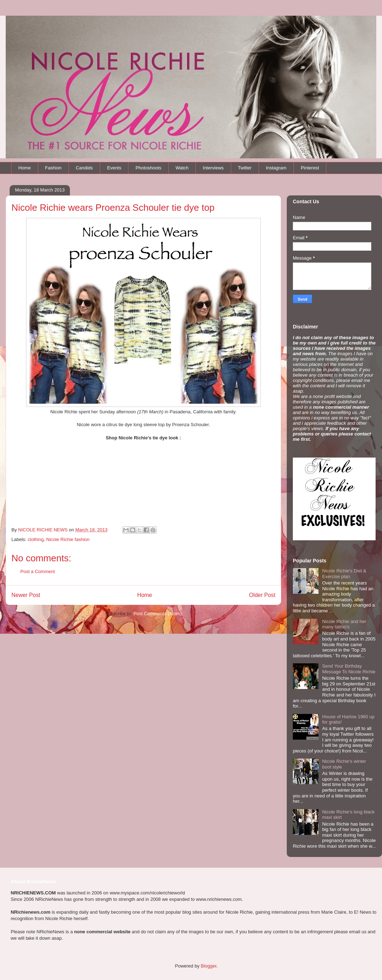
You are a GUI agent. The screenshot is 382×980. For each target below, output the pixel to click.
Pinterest (310, 168)
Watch (182, 168)
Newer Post (26, 595)
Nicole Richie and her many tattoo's (344, 624)
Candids (84, 168)
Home (25, 168)
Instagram (276, 168)
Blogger (209, 966)
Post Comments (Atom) (157, 614)
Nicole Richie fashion (68, 539)
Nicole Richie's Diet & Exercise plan (344, 574)
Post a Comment (38, 571)
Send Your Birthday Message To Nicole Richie (349, 669)
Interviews (213, 168)
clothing (36, 539)
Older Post (262, 595)
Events (114, 168)
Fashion (53, 168)
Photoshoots (148, 168)
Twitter (245, 168)
